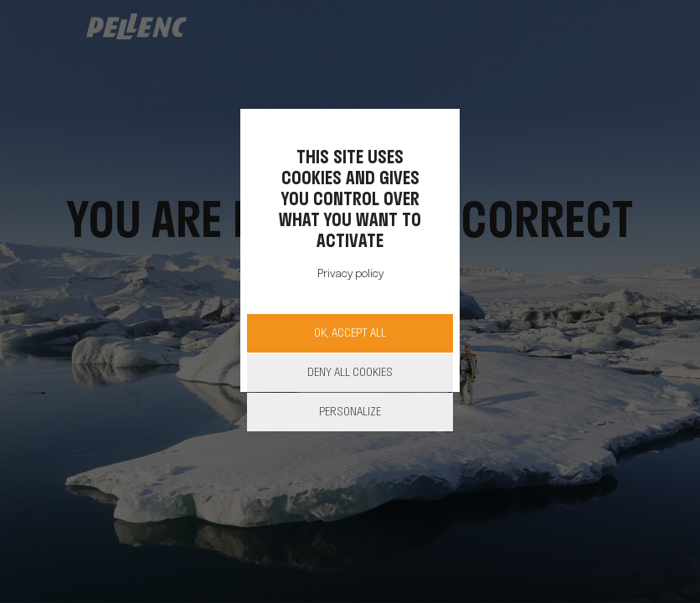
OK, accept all (350, 334)
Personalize (350, 412)
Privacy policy (350, 274)
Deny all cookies (350, 373)
